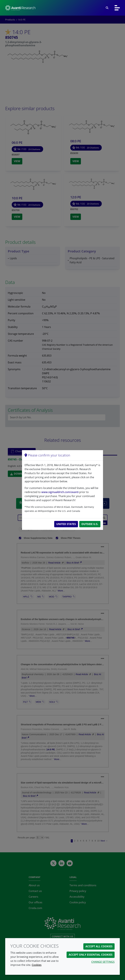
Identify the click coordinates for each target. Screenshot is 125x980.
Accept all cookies (99, 946)
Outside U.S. (90, 524)
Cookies (37, 965)
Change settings (103, 962)
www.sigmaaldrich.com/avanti (60, 492)
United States (66, 524)
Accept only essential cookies (91, 955)
